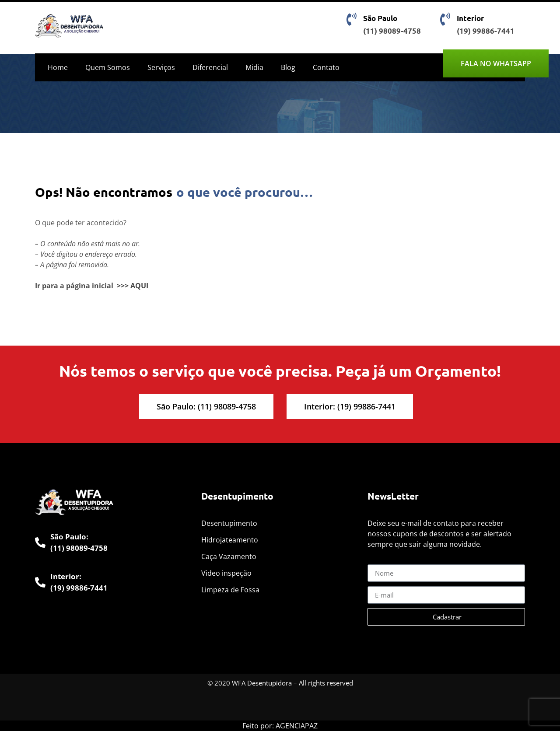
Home (58, 67)
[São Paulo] (351, 19)
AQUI (139, 286)
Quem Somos (108, 67)
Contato (326, 67)
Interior (470, 18)
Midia (254, 67)
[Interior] (445, 19)
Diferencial (210, 67)
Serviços (161, 67)
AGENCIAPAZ (297, 726)
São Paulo (380, 18)
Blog (288, 67)
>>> (123, 286)
